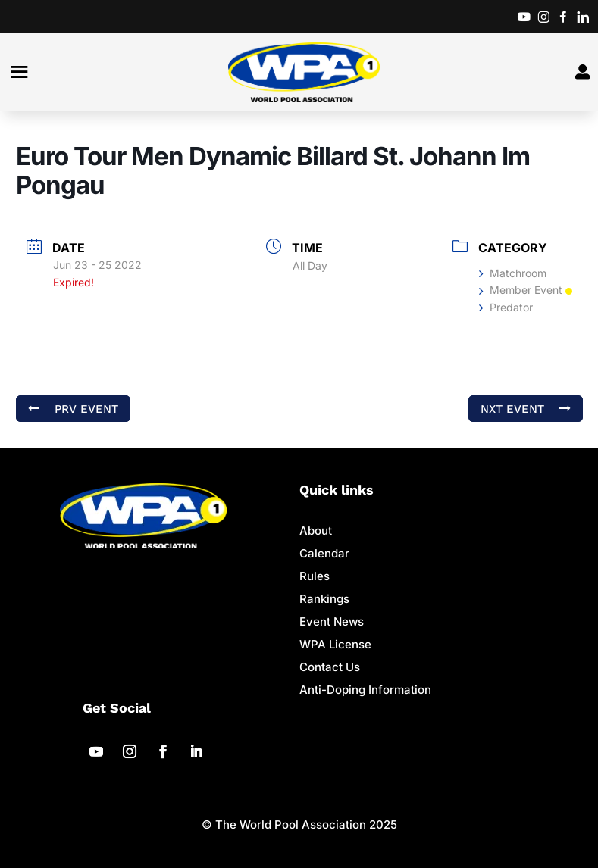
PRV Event (73, 408)
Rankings (324, 599)
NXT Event (526, 408)
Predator (506, 307)
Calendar (324, 553)
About (316, 531)
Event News (332, 621)
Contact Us (330, 667)
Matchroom (513, 273)
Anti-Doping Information (365, 690)
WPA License (335, 644)
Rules (315, 576)
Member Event (526, 290)
